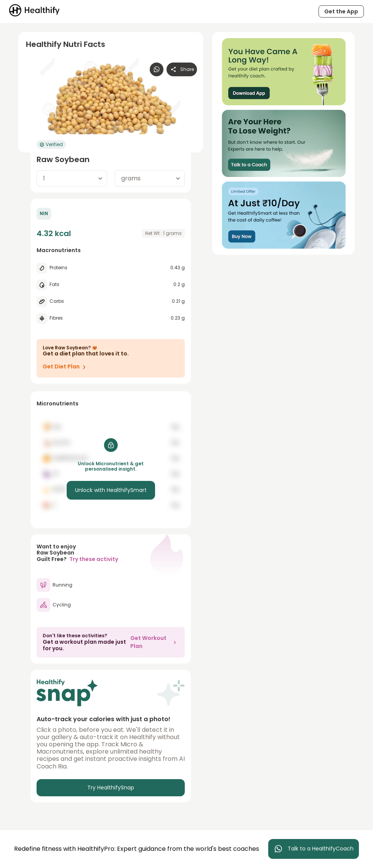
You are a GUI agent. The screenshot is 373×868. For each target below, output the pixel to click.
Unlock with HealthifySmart (111, 490)
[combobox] (72, 178)
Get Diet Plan (66, 367)
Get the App (341, 11)
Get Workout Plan (154, 642)
